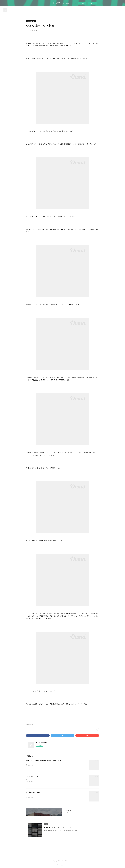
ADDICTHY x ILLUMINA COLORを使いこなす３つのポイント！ (44, 761)
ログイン (92, 3)
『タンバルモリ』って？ (33, 776)
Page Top (62, 854)
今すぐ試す (82, 3)
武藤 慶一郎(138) (29, 725)
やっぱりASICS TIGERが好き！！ (36, 792)
